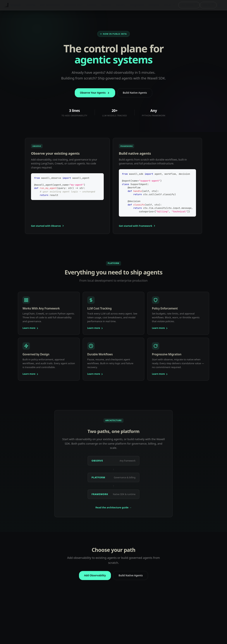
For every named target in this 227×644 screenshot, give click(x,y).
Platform (106, 5)
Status (169, 5)
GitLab (208, 5)
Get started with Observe (48, 226)
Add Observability (95, 575)
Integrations (137, 5)
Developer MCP (73, 5)
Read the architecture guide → (113, 507)
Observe (31, 5)
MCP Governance (50, 5)
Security (120, 5)
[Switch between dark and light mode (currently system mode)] (220, 5)
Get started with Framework (137, 226)
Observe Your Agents (95, 93)
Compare (154, 5)
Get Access (189, 5)
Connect (92, 5)
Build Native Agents (135, 93)
